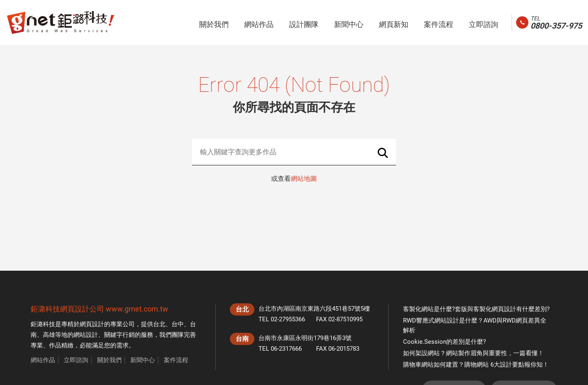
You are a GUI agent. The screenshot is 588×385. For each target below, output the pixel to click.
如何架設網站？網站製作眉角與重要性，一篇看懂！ (473, 353)
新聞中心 (143, 360)
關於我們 (109, 360)
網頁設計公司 (82, 309)
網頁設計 (92, 324)
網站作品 (43, 360)
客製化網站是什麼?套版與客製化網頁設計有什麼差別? (476, 309)
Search (383, 153)
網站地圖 (304, 179)
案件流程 (176, 360)
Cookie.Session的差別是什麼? (444, 342)
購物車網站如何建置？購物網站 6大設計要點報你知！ (476, 365)
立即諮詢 (76, 360)
